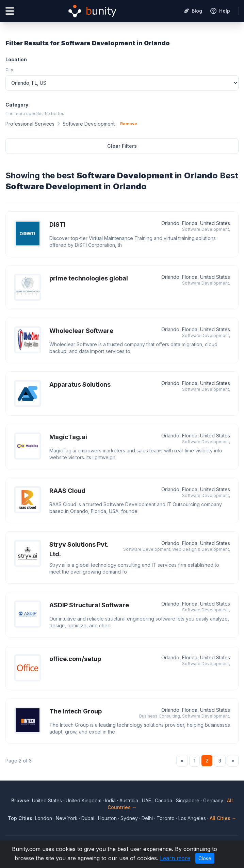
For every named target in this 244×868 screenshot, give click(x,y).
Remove (129, 124)
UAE (147, 800)
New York (67, 818)
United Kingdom (84, 800)
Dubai (88, 818)
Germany (213, 800)
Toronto (166, 818)
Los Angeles (192, 818)
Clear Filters (122, 146)
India (110, 800)
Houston (107, 818)
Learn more (175, 858)
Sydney (129, 818)
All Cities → (223, 818)
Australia (129, 800)
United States (47, 800)
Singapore (188, 800)
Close (205, 858)
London (44, 818)
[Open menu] (10, 11)
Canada (164, 800)
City (9, 70)
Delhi (147, 818)
